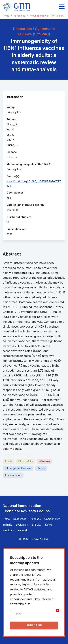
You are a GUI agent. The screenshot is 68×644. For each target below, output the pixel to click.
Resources (19, 16)
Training (8, 525)
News (49, 525)
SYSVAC (37, 525)
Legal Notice (40, 539)
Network (23, 530)
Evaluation (22, 525)
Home (6, 16)
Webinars (8, 530)
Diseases (35, 519)
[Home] (16, 6)
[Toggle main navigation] (62, 6)
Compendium (52, 519)
